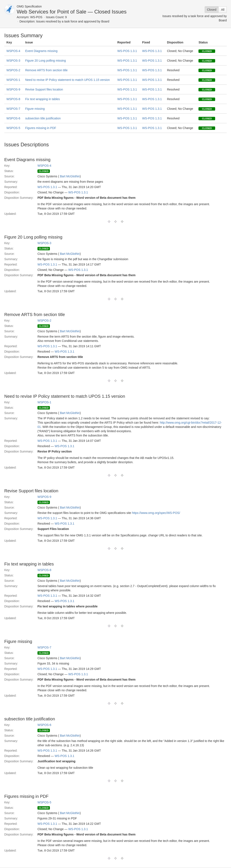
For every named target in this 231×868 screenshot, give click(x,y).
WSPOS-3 (13, 61)
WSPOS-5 (13, 128)
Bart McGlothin (70, 176)
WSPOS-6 (13, 118)
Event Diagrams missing (41, 51)
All (223, 10)
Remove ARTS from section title (46, 70)
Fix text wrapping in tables (43, 99)
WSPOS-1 (13, 80)
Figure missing (35, 109)
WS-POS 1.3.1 (127, 51)
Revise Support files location (44, 89)
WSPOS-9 (13, 89)
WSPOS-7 (13, 109)
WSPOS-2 (13, 70)
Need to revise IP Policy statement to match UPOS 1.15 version (68, 80)
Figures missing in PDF (41, 128)
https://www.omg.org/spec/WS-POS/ (156, 513)
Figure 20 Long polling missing (46, 61)
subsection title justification (43, 118)
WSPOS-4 (13, 51)
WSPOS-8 (13, 99)
